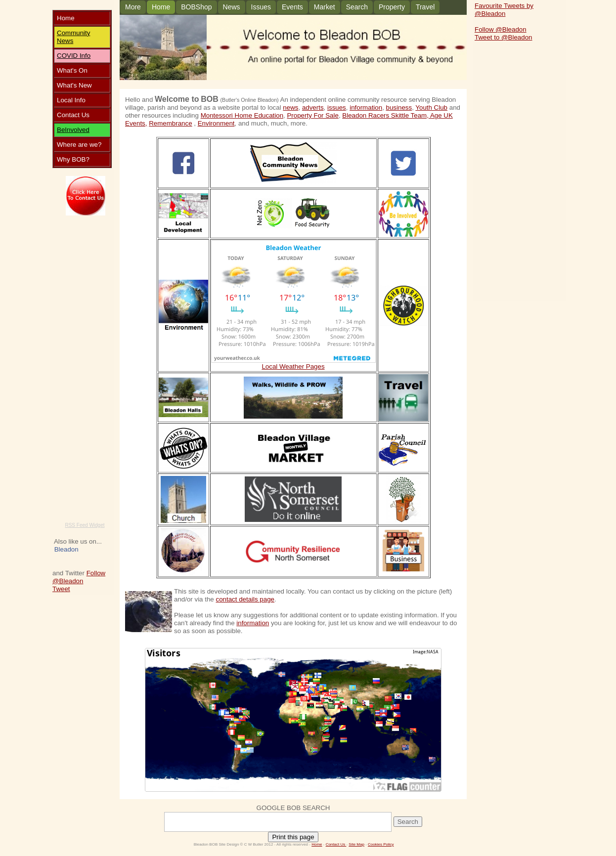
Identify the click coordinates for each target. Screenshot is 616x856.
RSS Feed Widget (85, 525)
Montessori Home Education (242, 115)
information (366, 107)
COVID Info (74, 56)
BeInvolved (73, 130)
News (65, 41)
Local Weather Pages (293, 366)
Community (73, 33)
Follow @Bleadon (79, 577)
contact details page (245, 599)
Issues (261, 7)
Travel (425, 7)
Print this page (293, 837)
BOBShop (196, 7)
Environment (216, 123)
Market (325, 7)
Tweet (61, 589)
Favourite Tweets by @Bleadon (504, 10)
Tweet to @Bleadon (504, 37)
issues (337, 107)
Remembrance (170, 123)
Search (357, 7)
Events (292, 7)
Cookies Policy (381, 844)
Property (392, 7)
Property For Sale (312, 115)
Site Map (356, 844)
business (399, 107)
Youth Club (431, 107)
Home (161, 7)
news (290, 107)
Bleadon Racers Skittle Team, (386, 115)
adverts (313, 107)
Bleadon (66, 549)
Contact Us (336, 844)
